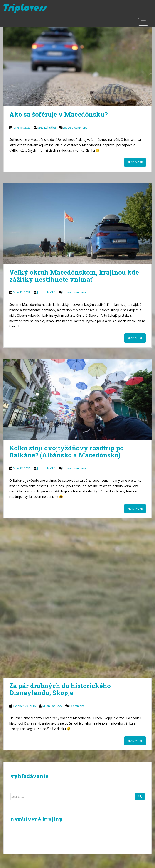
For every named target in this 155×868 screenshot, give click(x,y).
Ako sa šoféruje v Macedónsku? (58, 114)
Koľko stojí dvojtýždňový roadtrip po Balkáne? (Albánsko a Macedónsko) (66, 451)
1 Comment (76, 706)
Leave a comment (75, 128)
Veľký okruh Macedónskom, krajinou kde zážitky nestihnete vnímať (74, 276)
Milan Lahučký (52, 706)
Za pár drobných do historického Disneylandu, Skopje (60, 689)
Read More (135, 162)
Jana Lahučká (47, 128)
